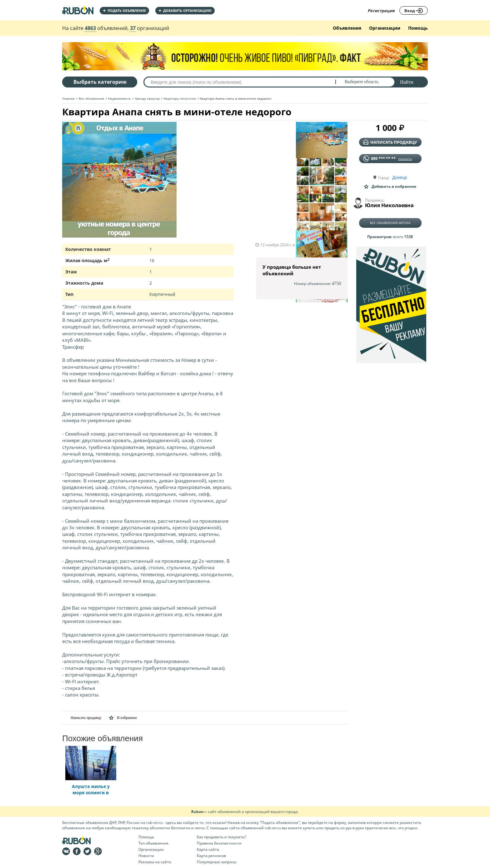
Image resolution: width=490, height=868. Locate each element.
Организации (385, 28)
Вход (414, 11)
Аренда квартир (147, 98)
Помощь (418, 28)
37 (133, 28)
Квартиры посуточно (180, 98)
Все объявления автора (390, 223)
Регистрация (381, 11)
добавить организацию (185, 10)
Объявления (347, 28)
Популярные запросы (217, 862)
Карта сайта (208, 849)
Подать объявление (124, 10)
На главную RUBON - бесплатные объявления (78, 10)
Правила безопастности (219, 843)
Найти (407, 82)
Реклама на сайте (155, 862)
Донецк (400, 177)
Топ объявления (153, 843)
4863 (90, 28)
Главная (68, 98)
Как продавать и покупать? (221, 837)
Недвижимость (120, 98)
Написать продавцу (82, 718)
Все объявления (91, 98)
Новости (146, 856)
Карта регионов (211, 856)
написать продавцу (390, 142)
